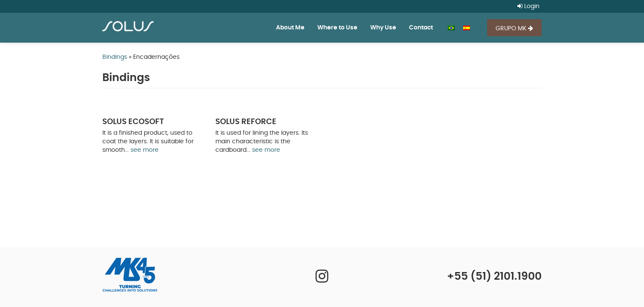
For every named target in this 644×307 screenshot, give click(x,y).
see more (145, 150)
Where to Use (337, 28)
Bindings (115, 57)
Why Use (383, 28)
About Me (290, 28)
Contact (421, 28)
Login (528, 6)
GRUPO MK (514, 28)
